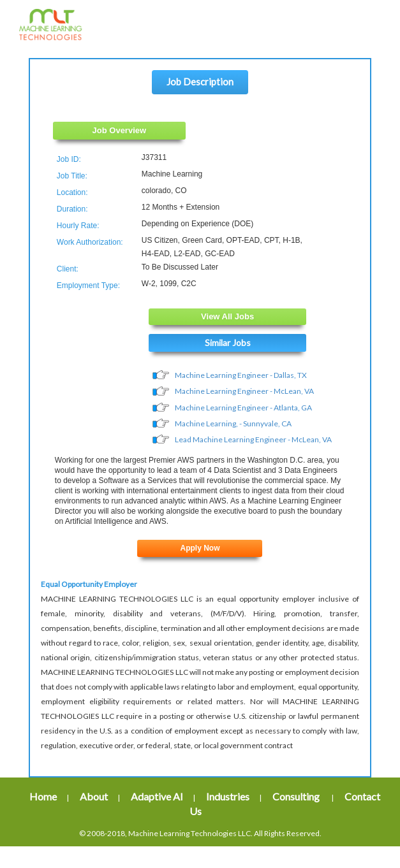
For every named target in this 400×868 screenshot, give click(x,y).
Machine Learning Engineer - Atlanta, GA (243, 408)
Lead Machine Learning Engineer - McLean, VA (253, 439)
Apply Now (200, 549)
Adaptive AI (157, 797)
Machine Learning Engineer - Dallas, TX (241, 375)
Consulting (297, 797)
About (94, 797)
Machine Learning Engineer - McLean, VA (244, 392)
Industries (228, 797)
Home (43, 797)
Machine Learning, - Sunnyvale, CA (233, 423)
